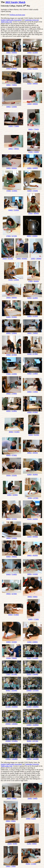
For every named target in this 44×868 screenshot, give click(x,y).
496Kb (8, 455)
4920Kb (35, 555)
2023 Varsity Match (15, 2)
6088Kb (35, 168)
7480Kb (16, 149)
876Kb (29, 658)
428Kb (29, 168)
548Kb (29, 69)
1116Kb (29, 707)
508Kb (8, 107)
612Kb (34, 819)
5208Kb (14, 333)
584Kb (35, 798)
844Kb (8, 690)
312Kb (30, 152)
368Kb (8, 85)
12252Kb (36, 759)
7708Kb (16, 126)
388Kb (8, 394)
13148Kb (15, 741)
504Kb (29, 412)
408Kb (29, 236)
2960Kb (39, 259)
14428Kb (36, 707)
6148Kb (14, 411)
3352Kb (14, 475)
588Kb (8, 53)
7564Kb (36, 152)
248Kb (8, 866)
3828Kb (35, 474)
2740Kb (14, 394)
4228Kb (35, 298)
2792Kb (35, 191)
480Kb (8, 519)
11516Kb (35, 658)
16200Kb (15, 707)
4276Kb (14, 594)
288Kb (8, 821)
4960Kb (14, 298)
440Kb (8, 411)
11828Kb (15, 759)
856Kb (29, 674)
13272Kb (35, 741)
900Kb (35, 597)
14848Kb (15, 724)
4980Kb (35, 104)
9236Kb (35, 53)
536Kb (13, 866)
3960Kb (14, 557)
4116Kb (35, 316)
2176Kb (35, 354)
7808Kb (35, 333)
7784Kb (36, 129)
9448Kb (14, 53)
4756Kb (14, 455)
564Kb (8, 68)
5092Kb (35, 453)
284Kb (28, 819)
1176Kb (34, 864)
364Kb (8, 168)
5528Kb (16, 210)
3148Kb (35, 374)
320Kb (33, 259)
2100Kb (14, 538)
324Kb (11, 126)
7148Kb (35, 392)
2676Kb (14, 355)
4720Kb (35, 412)
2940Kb (35, 236)
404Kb (29, 374)
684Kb (34, 844)
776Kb (8, 674)
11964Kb (35, 674)
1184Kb (29, 725)
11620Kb (14, 690)
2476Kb (36, 498)
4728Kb (16, 615)
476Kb (9, 191)
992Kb (29, 741)
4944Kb (36, 281)
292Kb (30, 213)
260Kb (9, 798)
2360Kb (35, 642)
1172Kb (8, 707)
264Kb (30, 798)
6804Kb (35, 537)
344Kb (19, 259)
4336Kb (14, 317)
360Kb (8, 298)
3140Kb (15, 191)
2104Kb (14, 374)
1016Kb (14, 642)
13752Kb (36, 690)
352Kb (8, 658)
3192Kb (35, 574)
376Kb (30, 281)
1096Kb (29, 690)
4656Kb (25, 259)
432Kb (29, 354)
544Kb (29, 53)
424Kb (8, 317)
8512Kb (11, 259)
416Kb (29, 316)
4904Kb (36, 213)
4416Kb (14, 68)
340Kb (11, 149)
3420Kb (35, 519)
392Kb (8, 475)
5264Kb (14, 107)
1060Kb (8, 724)
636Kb (8, 642)
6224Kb (37, 435)
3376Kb (14, 519)
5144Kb (14, 574)
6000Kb (14, 168)
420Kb (29, 83)
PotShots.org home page (17, 15)
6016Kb (35, 69)
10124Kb (14, 674)
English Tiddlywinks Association (11, 20)
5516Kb (17, 432)
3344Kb (16, 280)
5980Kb (35, 83)
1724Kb (36, 619)
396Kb (5, 259)
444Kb (11, 210)
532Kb (29, 642)
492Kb (29, 519)
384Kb (30, 129)
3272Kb (14, 236)
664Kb (15, 844)
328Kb (9, 495)
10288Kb (36, 725)
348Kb (29, 104)
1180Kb (8, 759)
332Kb (29, 537)
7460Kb (14, 658)
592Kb (11, 280)
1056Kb (8, 741)
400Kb (11, 432)
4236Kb (15, 495)
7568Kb (14, 85)
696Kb (30, 597)
